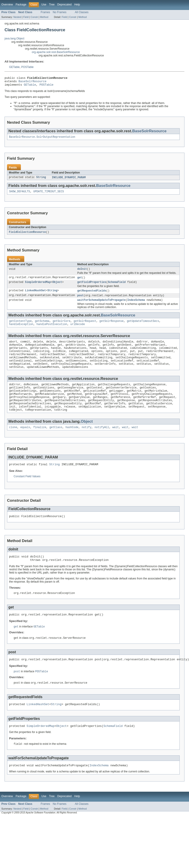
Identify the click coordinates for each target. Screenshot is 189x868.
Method (44, 17)
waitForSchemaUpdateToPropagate (101, 305)
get (80, 282)
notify (87, 442)
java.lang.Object (14, 39)
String (41, 180)
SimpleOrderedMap (38, 287)
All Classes (82, 12)
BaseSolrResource (33, 82)
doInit (82, 273)
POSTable (27, 67)
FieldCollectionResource (27, 235)
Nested (17, 17)
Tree (52, 5)
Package (21, 5)
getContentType (20, 327)
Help (77, 5)
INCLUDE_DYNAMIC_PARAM (69, 180)
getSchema (42, 327)
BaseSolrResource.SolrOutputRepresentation (42, 139)
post (80, 300)
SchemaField (117, 287)
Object (57, 287)
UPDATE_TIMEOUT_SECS (49, 195)
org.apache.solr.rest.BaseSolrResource (56, 52)
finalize (40, 442)
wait (115, 442)
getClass (56, 442)
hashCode (72, 442)
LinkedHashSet (35, 295)
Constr (34, 17)
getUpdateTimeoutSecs (143, 327)
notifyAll (102, 442)
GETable (14, 67)
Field (26, 17)
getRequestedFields (92, 295)
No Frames (60, 12)
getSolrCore (61, 327)
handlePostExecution (52, 330)
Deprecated (65, 5)
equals (25, 442)
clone (13, 442)
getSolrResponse (112, 327)
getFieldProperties (92, 287)
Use (44, 5)
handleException (21, 330)
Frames (45, 12)
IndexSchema (136, 305)
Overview (7, 5)
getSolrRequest (85, 327)
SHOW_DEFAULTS (20, 195)
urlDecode (78, 330)
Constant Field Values (27, 492)
